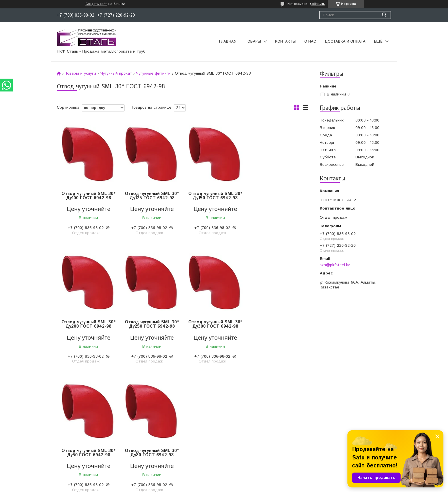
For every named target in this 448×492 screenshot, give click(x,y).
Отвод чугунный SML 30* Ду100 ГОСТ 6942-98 (88, 196)
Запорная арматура (150, 420)
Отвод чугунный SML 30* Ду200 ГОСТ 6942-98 (277, 196)
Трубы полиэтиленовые (250, 420)
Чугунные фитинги (153, 73)
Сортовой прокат (51, 427)
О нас (310, 42)
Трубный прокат (50, 449)
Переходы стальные (150, 456)
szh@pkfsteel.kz (335, 265)
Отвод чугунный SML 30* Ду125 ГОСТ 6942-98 (151, 196)
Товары (253, 42)
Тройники (140, 449)
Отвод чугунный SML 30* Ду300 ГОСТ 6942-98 (151, 324)
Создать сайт (96, 4)
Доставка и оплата (345, 42)
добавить (317, 4)
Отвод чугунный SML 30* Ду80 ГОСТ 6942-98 (277, 324)
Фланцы (139, 442)
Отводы (139, 427)
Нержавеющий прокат (56, 442)
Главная (228, 42)
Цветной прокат (50, 420)
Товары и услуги (80, 73)
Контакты (285, 42)
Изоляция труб (242, 435)
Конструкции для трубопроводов (259, 427)
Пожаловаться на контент (241, 486)
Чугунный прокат (116, 73)
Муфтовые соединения (153, 435)
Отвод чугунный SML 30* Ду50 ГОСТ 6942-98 (214, 324)
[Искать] (384, 15)
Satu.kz (249, 481)
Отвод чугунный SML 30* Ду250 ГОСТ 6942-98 (88, 324)
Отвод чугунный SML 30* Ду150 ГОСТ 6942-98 (214, 196)
